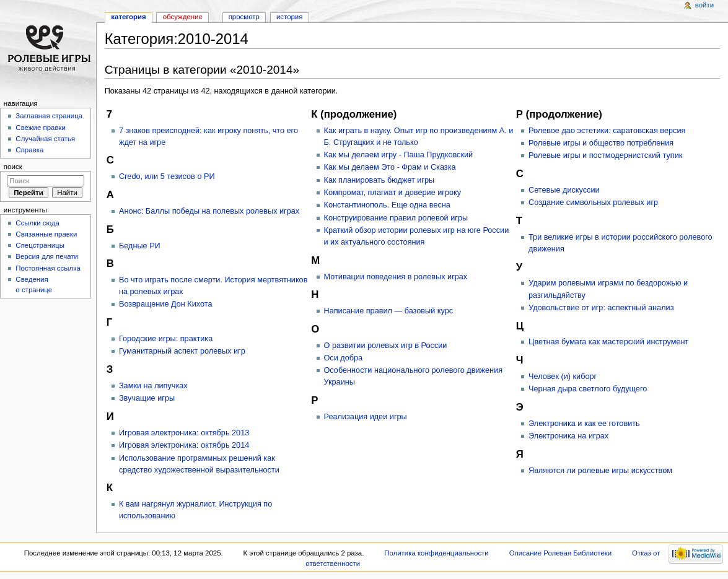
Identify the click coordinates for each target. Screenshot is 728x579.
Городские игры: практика (166, 339)
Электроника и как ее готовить (584, 424)
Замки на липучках (153, 386)
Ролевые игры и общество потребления (601, 143)
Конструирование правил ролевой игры (396, 218)
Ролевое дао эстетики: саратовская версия (607, 131)
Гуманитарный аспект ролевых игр (182, 351)
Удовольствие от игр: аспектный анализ (601, 308)
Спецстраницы (40, 245)
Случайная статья (45, 139)
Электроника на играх (568, 436)
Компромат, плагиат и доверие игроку (393, 193)
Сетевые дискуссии (564, 190)
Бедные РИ (140, 246)
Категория (128, 17)
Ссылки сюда (37, 223)
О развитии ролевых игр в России (386, 346)
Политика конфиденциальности (436, 553)
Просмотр (244, 17)
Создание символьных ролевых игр (593, 202)
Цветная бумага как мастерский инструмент (608, 342)
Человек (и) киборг (563, 377)
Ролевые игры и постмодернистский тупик (605, 155)
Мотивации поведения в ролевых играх (396, 277)
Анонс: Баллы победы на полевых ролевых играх (209, 211)
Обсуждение (183, 17)
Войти (704, 5)
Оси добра (344, 358)
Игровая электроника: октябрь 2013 (184, 433)
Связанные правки (46, 234)
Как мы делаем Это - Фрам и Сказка (390, 167)
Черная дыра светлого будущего (588, 389)
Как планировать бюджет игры (379, 180)
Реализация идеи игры (366, 417)
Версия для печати (47, 256)
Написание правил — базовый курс (389, 311)
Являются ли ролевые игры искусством (600, 471)
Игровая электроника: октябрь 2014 (184, 445)
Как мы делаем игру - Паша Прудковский (399, 155)
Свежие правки (41, 128)
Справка (29, 150)
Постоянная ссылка (48, 268)
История (290, 17)
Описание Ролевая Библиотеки (561, 553)
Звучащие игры (147, 398)
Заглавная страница (49, 116)
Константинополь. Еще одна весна (387, 205)
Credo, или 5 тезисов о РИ (167, 176)
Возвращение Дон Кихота (166, 304)
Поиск (13, 167)
